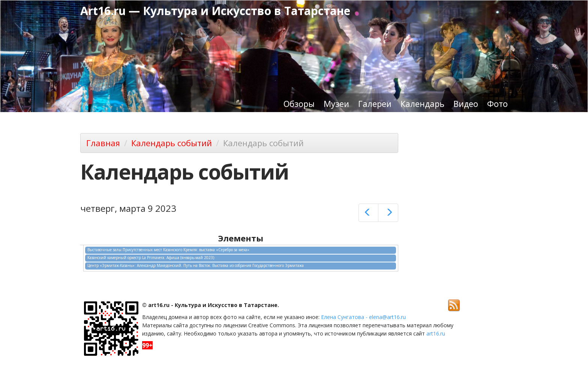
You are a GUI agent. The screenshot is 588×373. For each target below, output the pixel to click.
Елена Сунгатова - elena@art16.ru (363, 317)
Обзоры (299, 103)
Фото (497, 103)
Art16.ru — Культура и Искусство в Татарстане (215, 11)
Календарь (422, 103)
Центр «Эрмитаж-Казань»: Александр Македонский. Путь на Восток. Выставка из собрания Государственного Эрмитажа (196, 265)
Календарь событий (172, 143)
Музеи (336, 103)
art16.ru (436, 333)
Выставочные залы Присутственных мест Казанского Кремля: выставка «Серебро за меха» (168, 250)
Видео (466, 103)
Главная (103, 143)
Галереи (375, 103)
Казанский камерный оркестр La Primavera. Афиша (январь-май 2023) (151, 258)
